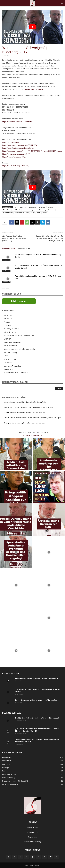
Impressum (33, 837)
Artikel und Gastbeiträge (13, 342)
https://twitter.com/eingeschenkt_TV (16, 154)
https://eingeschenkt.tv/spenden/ (32, 89)
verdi (38, 213)
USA (27, 213)
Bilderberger (33, 207)
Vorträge (7, 322)
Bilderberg (23, 207)
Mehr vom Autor (24, 248)
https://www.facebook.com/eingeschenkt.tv (19, 148)
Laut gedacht (8, 369)
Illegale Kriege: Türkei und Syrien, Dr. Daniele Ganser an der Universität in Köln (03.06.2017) (49, 238)
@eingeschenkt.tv (32, 435)
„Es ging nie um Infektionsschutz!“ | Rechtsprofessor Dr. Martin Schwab (28, 407)
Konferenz (51, 210)
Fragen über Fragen (11, 359)
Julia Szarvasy (42, 210)
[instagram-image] (16, 454)
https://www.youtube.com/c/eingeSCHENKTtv (20, 145)
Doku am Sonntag (10, 352)
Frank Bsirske (17, 210)
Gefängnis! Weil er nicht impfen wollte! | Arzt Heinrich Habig (24, 423)
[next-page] (7, 287)
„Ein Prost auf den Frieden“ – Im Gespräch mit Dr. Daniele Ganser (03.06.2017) (14, 238)
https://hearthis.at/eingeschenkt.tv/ (16, 166)
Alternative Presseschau (12, 366)
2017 (16, 207)
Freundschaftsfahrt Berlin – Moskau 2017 (19, 336)
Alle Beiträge (6, 260)
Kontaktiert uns (32, 827)
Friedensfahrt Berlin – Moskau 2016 (17, 373)
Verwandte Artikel (9, 248)
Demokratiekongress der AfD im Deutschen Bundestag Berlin (25, 402)
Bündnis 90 (42, 207)
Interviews (7, 325)
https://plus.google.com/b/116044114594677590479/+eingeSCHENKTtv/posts (32, 151)
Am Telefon (8, 363)
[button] (4, 3)
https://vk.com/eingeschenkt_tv (14, 157)
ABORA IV (7, 339)
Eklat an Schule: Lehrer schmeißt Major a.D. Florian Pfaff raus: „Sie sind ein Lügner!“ (33, 418)
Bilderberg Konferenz (11, 329)
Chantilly (51, 207)
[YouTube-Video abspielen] (32, 27)
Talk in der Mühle (10, 332)
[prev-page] (4, 287)
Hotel (25, 210)
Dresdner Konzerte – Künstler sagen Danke (19, 349)
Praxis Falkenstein (10, 346)
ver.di (33, 213)
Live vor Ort (8, 319)
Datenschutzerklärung (32, 842)
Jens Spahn (32, 210)
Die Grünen (7, 210)
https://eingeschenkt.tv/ (11, 142)
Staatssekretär (19, 213)
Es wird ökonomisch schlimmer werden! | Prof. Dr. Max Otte (24, 413)
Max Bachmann (8, 213)
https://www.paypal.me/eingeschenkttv (17, 122)
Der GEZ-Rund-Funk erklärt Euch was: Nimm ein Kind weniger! (37, 718)
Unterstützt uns (33, 832)
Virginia (45, 213)
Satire (6, 356)
